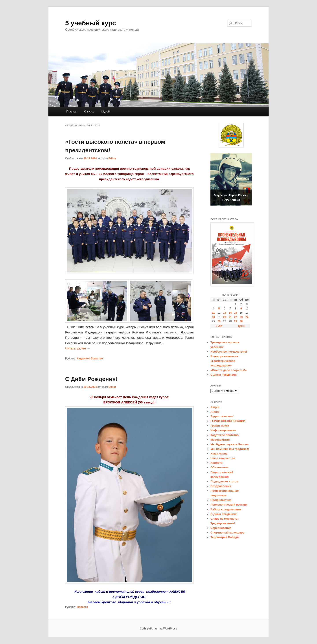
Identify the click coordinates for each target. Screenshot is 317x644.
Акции (215, 407)
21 (230, 317)
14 (230, 313)
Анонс (215, 412)
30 (241, 321)
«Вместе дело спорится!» (229, 370)
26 (219, 321)
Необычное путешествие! (229, 352)
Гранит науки (220, 426)
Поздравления (221, 486)
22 (235, 317)
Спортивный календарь (227, 533)
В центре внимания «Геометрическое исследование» (224, 361)
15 (235, 313)
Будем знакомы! (222, 416)
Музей (106, 111)
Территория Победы (225, 537)
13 (225, 313)
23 (241, 317)
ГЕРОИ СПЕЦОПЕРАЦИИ (228, 421)
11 (213, 313)
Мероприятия (220, 440)
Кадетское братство (90, 359)
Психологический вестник (229, 505)
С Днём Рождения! (91, 379)
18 (213, 317)
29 (235, 321)
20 (225, 317)
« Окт (219, 326)
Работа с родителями (226, 509)
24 (247, 317)
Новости (82, 607)
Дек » (241, 326)
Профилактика (221, 500)
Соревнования (221, 528)
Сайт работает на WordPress (158, 629)
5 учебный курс (91, 23)
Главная (72, 111)
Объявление (219, 467)
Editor (112, 158)
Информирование (223, 430)
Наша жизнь (219, 454)
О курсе (89, 111)
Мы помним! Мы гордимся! (230, 449)
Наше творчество (223, 458)
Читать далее (78, 348)
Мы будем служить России (229, 444)
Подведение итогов (224, 481)
